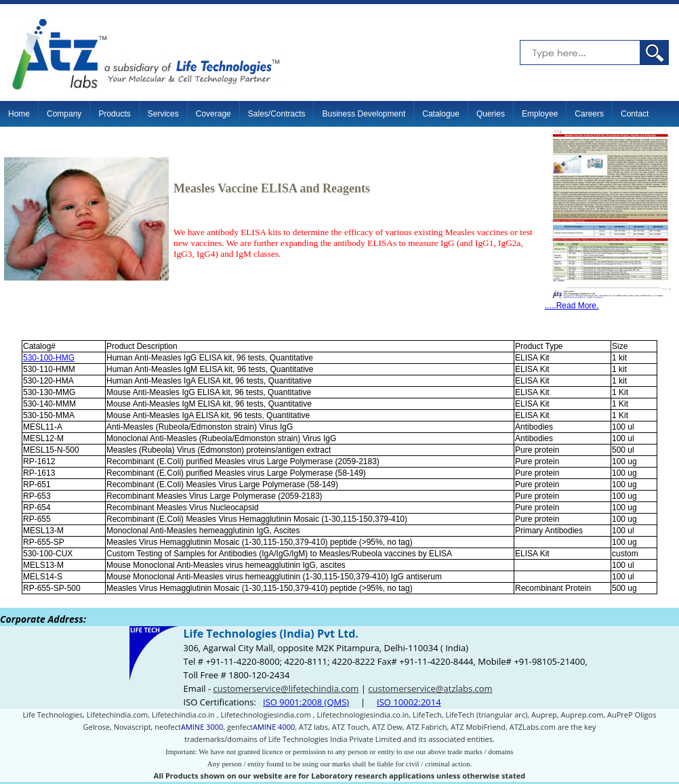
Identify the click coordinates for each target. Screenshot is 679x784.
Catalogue (441, 114)
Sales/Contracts (277, 114)
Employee (540, 114)
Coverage (213, 114)
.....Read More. (608, 302)
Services (163, 114)
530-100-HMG (49, 358)
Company (64, 114)
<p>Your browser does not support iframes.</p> (339, 696)
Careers (589, 114)
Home (19, 114)
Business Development (364, 114)
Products (114, 114)
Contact (635, 114)
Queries (491, 114)
